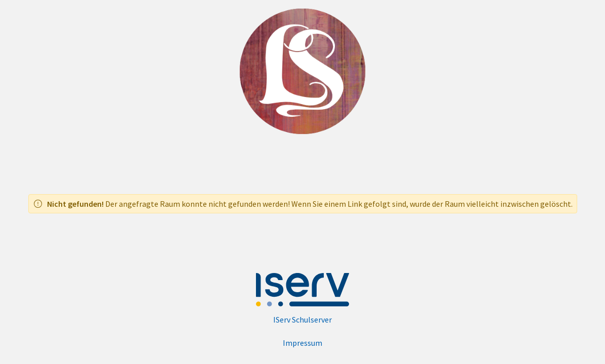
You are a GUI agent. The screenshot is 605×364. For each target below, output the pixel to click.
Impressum (303, 343)
